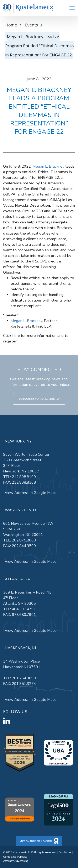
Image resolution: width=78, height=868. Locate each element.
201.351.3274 (24, 684)
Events (32, 25)
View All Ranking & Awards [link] (39, 841)
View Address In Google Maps (31, 493)
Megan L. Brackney (48, 166)
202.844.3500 (24, 546)
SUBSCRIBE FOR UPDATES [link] (39, 399)
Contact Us (10, 857)
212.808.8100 (24, 477)
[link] (28, 8)
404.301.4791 (24, 609)
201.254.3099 (24, 678)
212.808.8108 (24, 482)
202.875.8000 (24, 540)
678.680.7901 (24, 615)
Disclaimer (65, 852)
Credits (23, 857)
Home (12, 25)
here (16, 336)
